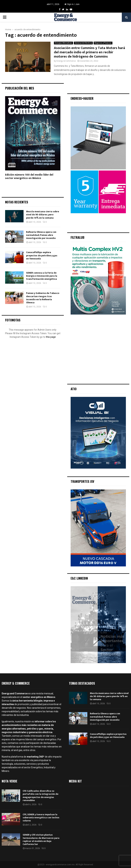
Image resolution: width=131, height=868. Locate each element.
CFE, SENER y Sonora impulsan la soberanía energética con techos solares (41, 818)
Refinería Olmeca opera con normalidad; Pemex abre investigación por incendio (41, 235)
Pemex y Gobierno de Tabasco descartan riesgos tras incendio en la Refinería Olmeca (43, 298)
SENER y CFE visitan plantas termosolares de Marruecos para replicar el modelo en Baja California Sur (41, 839)
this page (51, 337)
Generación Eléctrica (83, 43)
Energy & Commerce (66, 61)
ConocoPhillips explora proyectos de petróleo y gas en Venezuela (42, 255)
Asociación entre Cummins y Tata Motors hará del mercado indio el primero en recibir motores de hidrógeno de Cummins (89, 52)
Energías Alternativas (63, 43)
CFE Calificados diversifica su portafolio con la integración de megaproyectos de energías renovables (41, 796)
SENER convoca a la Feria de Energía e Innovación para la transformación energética (42, 276)
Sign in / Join (72, 4)
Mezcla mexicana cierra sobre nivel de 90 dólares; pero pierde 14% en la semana (43, 215)
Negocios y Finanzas (103, 43)
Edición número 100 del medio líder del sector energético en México (29, 176)
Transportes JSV (82, 481)
